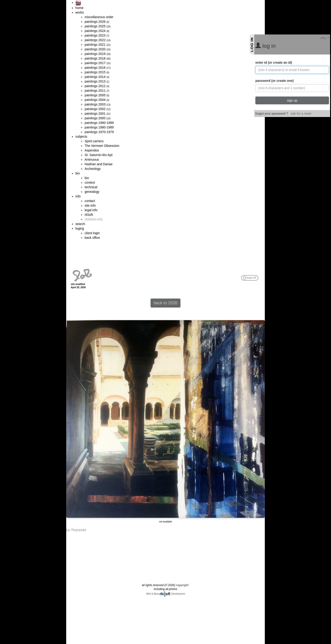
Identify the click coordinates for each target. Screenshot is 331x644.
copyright (182, 585)
